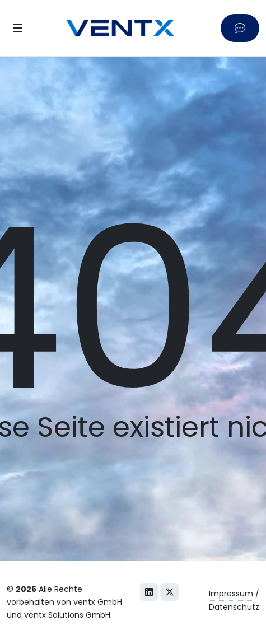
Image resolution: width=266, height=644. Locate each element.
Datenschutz (234, 607)
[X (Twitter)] (170, 592)
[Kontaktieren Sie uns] (240, 28)
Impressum (231, 594)
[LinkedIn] (149, 592)
